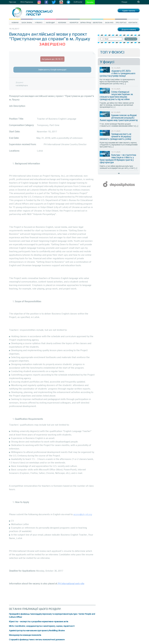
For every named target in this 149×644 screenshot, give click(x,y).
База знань (27, 23)
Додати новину (129, 29)
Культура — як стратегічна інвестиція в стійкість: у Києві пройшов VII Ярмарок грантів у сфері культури (118, 159)
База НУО (109, 23)
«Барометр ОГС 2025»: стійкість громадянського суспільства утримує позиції (117, 73)
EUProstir (78, 2)
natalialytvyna (22, 85)
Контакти (133, 23)
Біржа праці (86, 23)
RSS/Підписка (27, 2)
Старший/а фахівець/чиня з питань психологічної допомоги (37, 639)
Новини (15, 23)
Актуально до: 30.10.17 (52, 59)
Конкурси (74, 23)
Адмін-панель (129, 11)
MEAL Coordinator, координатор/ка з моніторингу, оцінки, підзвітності (42, 626)
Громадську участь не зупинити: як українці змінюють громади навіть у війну (115, 136)
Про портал (121, 23)
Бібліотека (98, 23)
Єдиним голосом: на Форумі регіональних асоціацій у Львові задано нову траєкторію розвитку (119, 118)
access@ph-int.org (83, 514)
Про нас (13, 2)
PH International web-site (71, 584)
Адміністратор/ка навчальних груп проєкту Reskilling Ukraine (37, 630)
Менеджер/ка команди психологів (25, 635)
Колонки (62, 23)
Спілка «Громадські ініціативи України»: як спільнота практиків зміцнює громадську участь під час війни (116, 95)
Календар (50, 23)
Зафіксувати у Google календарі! (52, 70)
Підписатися (131, 39)
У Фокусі (39, 23)
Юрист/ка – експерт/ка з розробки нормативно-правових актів (39, 621)
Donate (90, 2)
